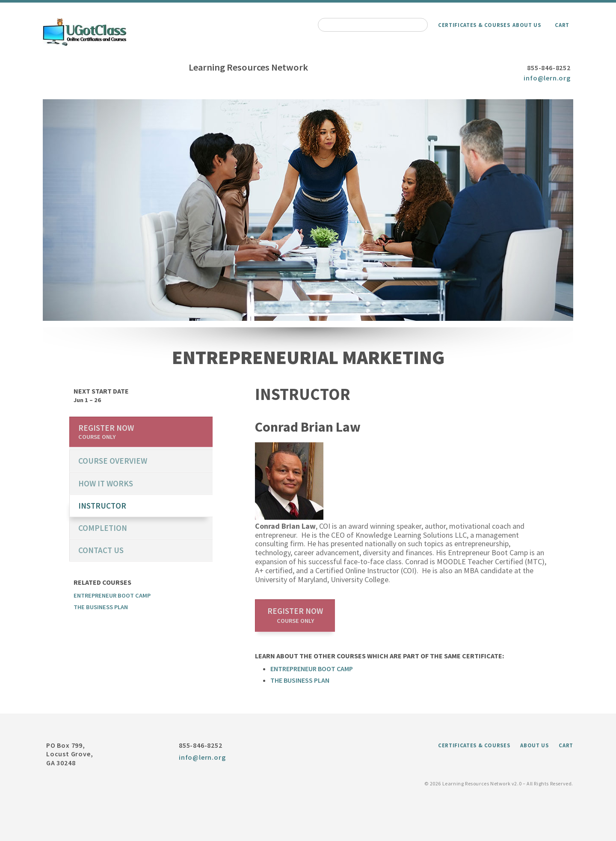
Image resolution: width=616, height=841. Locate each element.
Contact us (101, 550)
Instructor (102, 506)
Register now (295, 615)
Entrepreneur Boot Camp (312, 669)
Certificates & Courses (474, 25)
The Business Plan (300, 680)
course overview (113, 461)
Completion (103, 528)
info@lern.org (547, 78)
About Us (527, 25)
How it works (106, 483)
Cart (562, 25)
